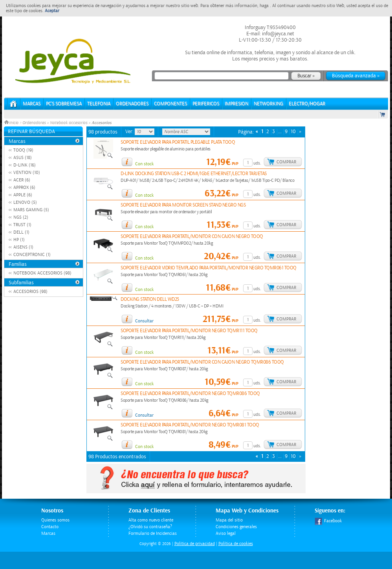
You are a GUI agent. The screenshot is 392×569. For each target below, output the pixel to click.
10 (293, 132)
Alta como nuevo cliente (151, 520)
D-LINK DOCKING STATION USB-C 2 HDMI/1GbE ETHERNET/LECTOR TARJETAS (194, 174)
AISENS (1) (23, 247)
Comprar (286, 162)
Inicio (12, 123)
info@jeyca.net (278, 34)
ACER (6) (22, 180)
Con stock (144, 164)
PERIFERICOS (206, 104)
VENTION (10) (27, 173)
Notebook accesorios (69, 123)
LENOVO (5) (25, 202)
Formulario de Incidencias (153, 533)
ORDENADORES (132, 104)
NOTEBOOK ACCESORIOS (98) (42, 273)
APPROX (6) (24, 188)
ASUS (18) (23, 158)
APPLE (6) (23, 195)
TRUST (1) (22, 225)
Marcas (32, 104)
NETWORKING (268, 104)
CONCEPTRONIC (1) (32, 255)
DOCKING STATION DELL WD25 (150, 299)
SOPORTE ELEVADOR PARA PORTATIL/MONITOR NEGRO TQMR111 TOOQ (189, 331)
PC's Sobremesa (64, 104)
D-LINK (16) (25, 165)
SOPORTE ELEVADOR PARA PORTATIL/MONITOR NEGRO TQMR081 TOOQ (190, 425)
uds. (257, 163)
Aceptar (52, 11)
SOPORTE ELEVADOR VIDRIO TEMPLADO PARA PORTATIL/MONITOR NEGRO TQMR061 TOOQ (209, 268)
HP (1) (19, 240)
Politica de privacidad (195, 544)
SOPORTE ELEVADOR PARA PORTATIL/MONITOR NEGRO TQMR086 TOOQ (190, 394)
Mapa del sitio (229, 520)
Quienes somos (55, 520)
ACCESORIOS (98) (30, 292)
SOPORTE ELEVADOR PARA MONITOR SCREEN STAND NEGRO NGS (183, 205)
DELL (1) (21, 232)
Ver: (130, 132)
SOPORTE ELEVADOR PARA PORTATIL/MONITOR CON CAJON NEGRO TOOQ (192, 237)
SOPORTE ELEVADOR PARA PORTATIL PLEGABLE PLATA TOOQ (178, 142)
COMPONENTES (170, 104)
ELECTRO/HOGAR (307, 104)
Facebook (328, 521)
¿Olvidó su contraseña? (150, 527)
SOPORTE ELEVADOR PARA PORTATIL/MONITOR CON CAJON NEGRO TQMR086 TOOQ (202, 362)
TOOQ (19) (23, 150)
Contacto (50, 527)
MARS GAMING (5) (31, 210)
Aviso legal (226, 533)
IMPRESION (236, 104)
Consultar (144, 321)
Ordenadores (34, 123)
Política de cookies (236, 544)
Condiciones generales (236, 527)
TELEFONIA (99, 104)
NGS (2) (21, 217)
